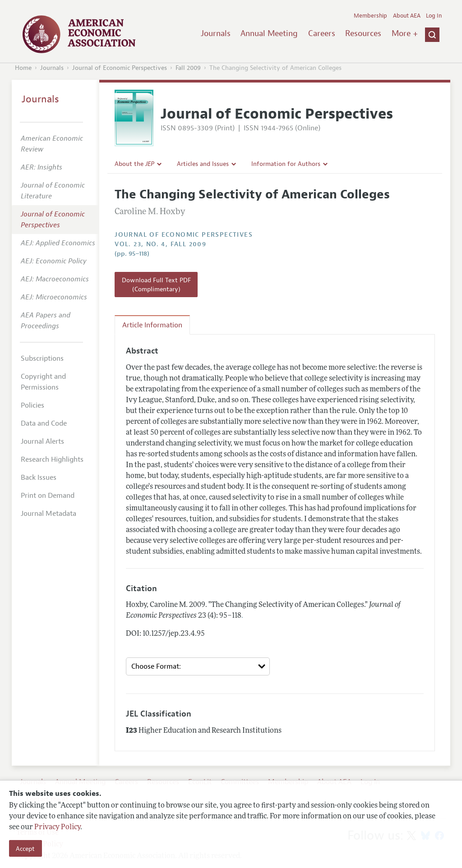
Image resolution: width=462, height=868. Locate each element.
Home (23, 68)
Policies (32, 405)
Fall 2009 (188, 68)
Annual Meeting (269, 33)
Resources (363, 33)
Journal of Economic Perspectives (120, 68)
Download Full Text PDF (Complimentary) (156, 285)
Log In (434, 16)
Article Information (152, 325)
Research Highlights (52, 459)
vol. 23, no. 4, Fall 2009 (160, 244)
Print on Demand (48, 496)
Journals (216, 33)
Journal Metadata (49, 514)
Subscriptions (42, 358)
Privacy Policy (57, 827)
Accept (25, 849)
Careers (322, 33)
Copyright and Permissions (43, 382)
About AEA (407, 16)
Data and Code (44, 423)
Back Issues (39, 478)
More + (405, 33)
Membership (370, 16)
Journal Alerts (42, 441)
